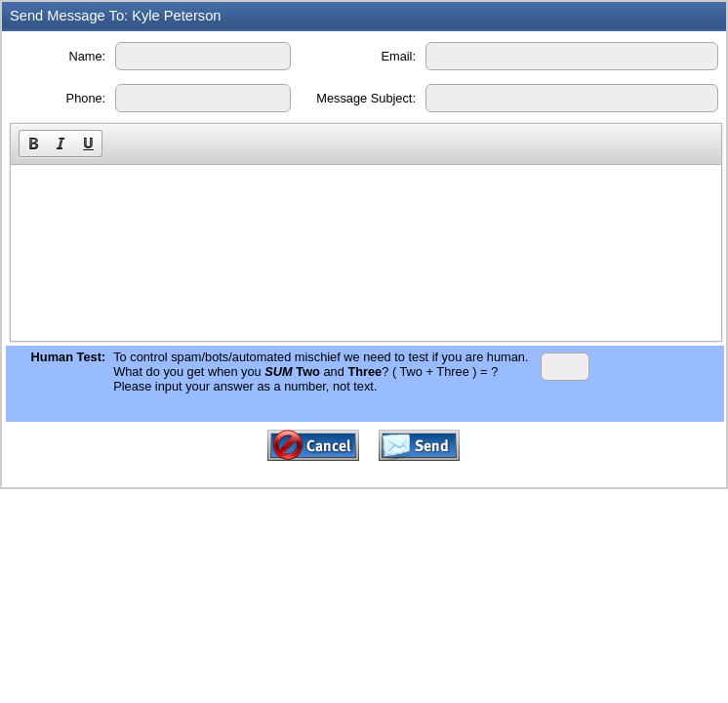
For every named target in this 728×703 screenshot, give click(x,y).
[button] (33, 144)
